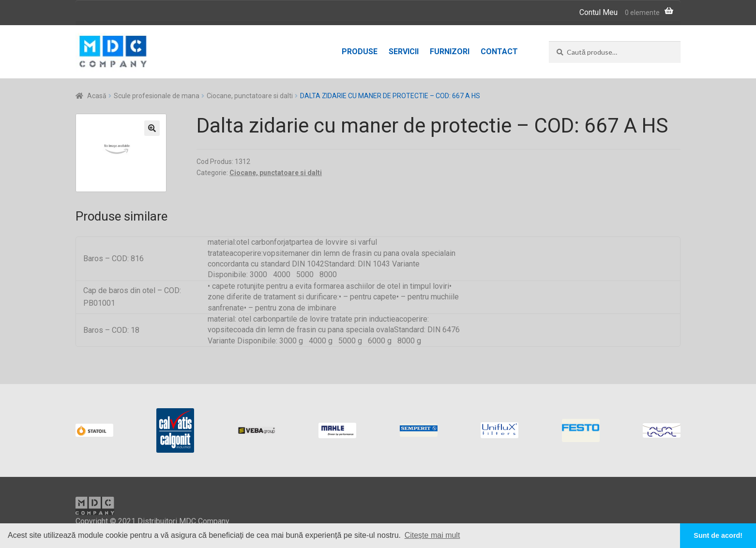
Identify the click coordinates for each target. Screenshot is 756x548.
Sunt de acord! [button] (718, 535)
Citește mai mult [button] (432, 535)
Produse (360, 52)
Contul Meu (598, 12)
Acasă (97, 96)
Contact (499, 52)
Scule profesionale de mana (157, 96)
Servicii (404, 52)
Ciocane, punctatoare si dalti (250, 96)
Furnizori (450, 52)
